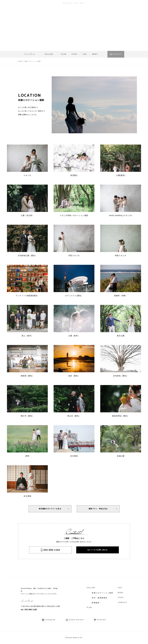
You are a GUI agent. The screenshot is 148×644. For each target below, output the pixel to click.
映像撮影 (96, 603)
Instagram (50, 620)
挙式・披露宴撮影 (100, 598)
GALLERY (49, 54)
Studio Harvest (76, 620)
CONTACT (117, 54)
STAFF (75, 54)
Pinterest (101, 620)
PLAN (64, 54)
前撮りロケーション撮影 (103, 593)
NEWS (95, 54)
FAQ (85, 54)
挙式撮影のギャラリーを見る (50, 509)
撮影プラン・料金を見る (98, 509)
